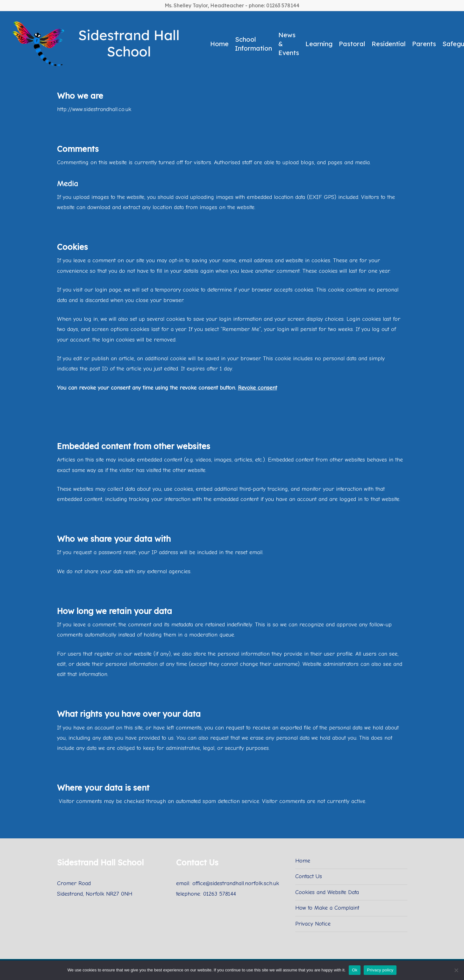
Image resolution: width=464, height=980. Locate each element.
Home (303, 861)
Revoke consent (257, 388)
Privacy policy (380, 970)
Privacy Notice (313, 924)
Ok (355, 970)
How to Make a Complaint (327, 908)
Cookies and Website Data (327, 892)
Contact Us (309, 876)
